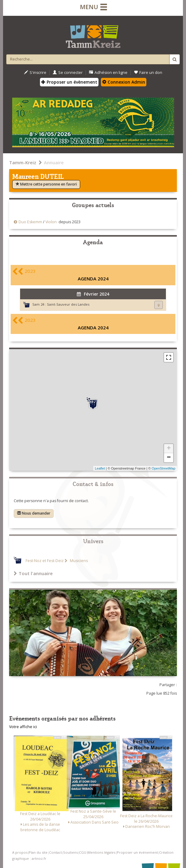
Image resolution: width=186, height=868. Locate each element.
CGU (83, 852)
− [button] (169, 458)
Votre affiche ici (23, 727)
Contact (55, 852)
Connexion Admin (124, 82)
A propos (20, 852)
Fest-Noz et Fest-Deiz (45, 561)
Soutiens (70, 852)
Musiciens (78, 561)
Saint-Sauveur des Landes (68, 304)
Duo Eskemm (30, 222)
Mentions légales (101, 852)
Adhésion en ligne (108, 73)
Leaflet (100, 468)
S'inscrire (35, 73)
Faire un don (148, 73)
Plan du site (38, 852)
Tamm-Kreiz (23, 162)
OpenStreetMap (163, 468)
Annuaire (54, 162)
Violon (51, 222)
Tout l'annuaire (33, 573)
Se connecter (68, 73)
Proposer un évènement (69, 82)
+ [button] (169, 449)
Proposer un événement (137, 852)
